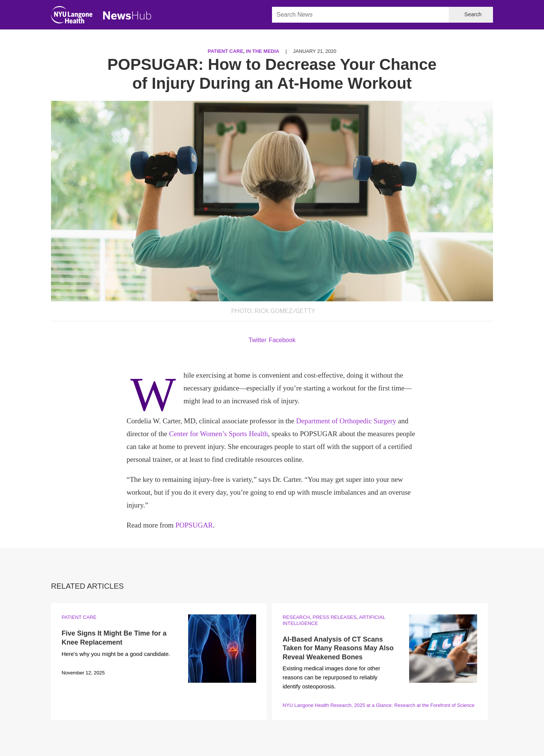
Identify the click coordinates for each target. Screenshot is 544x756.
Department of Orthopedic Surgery (346, 421)
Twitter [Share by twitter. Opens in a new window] (257, 340)
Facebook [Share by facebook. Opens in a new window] (282, 340)
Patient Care (226, 51)
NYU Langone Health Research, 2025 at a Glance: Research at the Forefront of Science (379, 705)
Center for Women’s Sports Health (218, 434)
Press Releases (334, 617)
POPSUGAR (194, 525)
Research (296, 617)
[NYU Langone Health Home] (72, 16)
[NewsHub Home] (127, 15)
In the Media (263, 51)
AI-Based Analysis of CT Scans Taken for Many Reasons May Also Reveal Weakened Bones (338, 648)
